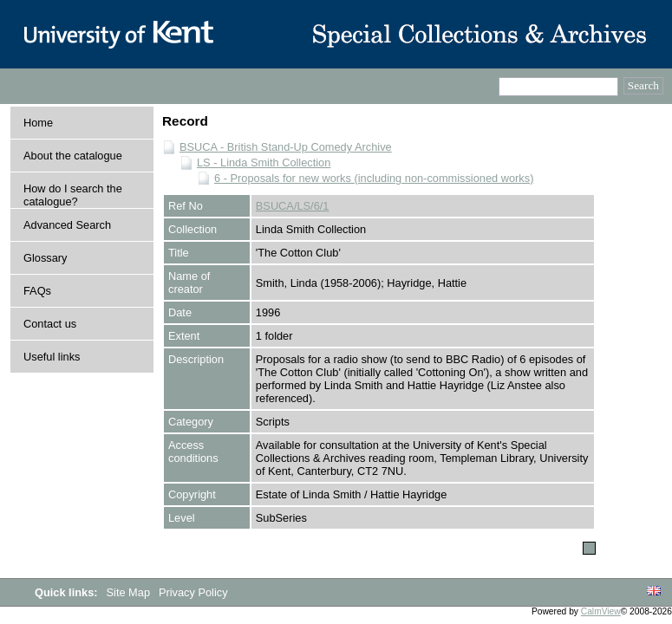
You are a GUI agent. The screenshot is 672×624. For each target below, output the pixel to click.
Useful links (52, 357)
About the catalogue (73, 156)
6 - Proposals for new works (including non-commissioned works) (374, 178)
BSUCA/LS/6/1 (293, 206)
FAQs (37, 291)
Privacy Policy (193, 592)
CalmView (601, 611)
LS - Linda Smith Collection (264, 162)
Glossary (46, 258)
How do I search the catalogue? (73, 195)
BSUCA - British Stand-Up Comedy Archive (286, 147)
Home (38, 123)
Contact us (50, 324)
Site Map (130, 592)
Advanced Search (67, 225)
